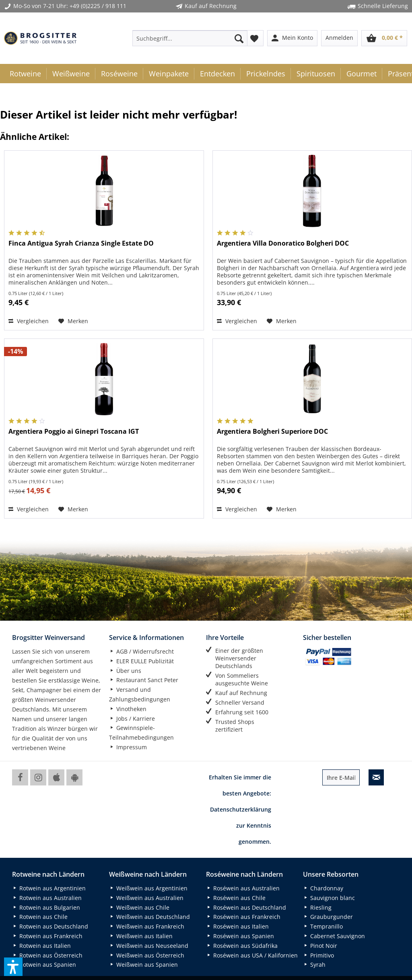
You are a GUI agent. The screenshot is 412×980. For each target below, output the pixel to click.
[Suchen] (239, 38)
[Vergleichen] (29, 321)
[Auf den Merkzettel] (73, 321)
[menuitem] (190, 38)
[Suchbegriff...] (190, 38)
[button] (13, 967)
